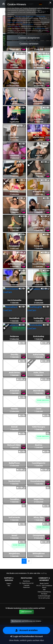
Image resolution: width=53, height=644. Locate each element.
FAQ (9, 586)
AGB (44, 590)
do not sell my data (38, 28)
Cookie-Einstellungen (44, 596)
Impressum (26, 587)
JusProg (44, 573)
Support (9, 583)
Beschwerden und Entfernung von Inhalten (26, 621)
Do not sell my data (44, 598)
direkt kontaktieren (14, 26)
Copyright (27, 585)
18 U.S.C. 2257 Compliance (44, 586)
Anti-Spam (44, 594)
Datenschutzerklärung (44, 592)
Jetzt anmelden (26, 612)
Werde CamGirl (44, 583)
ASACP (44, 588)
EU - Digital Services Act (26, 583)
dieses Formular (28, 24)
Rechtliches (26, 581)
